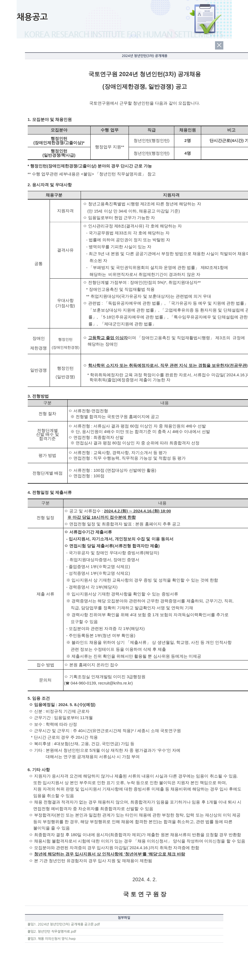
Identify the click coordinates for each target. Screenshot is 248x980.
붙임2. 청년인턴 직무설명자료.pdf (52, 932)
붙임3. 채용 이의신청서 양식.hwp (52, 939)
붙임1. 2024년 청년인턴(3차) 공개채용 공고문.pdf (64, 924)
